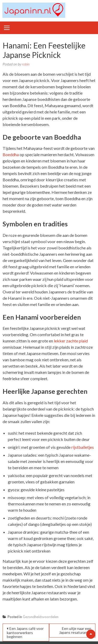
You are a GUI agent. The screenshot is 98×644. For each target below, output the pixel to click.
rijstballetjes (83, 447)
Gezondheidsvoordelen (41, 617)
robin (26, 64)
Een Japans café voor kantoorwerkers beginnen (25, 632)
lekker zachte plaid (71, 341)
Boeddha (11, 154)
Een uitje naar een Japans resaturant (75, 630)
